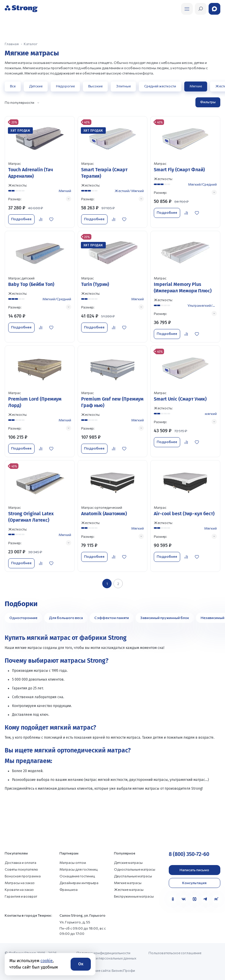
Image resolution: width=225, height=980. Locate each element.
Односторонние (23, 618)
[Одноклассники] (173, 899)
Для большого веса (66, 618)
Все (13, 86)
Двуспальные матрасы (133, 876)
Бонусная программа (23, 876)
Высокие (95, 86)
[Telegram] (205, 899)
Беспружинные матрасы (134, 896)
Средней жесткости (160, 86)
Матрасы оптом (73, 862)
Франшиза (69, 889)
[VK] (184, 899)
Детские (36, 86)
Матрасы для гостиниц (79, 869)
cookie (47, 961)
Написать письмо (194, 870)
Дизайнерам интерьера (79, 883)
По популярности (19, 102)
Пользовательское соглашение (175, 953)
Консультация (194, 883)
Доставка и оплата (21, 862)
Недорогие (65, 86)
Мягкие (196, 86)
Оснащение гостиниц (77, 876)
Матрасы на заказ (20, 883)
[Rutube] (216, 899)
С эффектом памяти (112, 618)
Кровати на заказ (19, 889)
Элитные (123, 86)
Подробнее (21, 219)
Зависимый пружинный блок (165, 618)
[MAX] (195, 899)
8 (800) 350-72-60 (189, 854)
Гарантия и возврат (21, 896)
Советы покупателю (21, 869)
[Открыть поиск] (187, 9)
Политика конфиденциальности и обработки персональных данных (106, 955)
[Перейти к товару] (40, 172)
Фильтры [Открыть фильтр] (208, 102)
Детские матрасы (128, 862)
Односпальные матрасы (135, 869)
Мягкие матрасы (128, 883)
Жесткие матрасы (129, 889)
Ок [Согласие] (81, 964)
